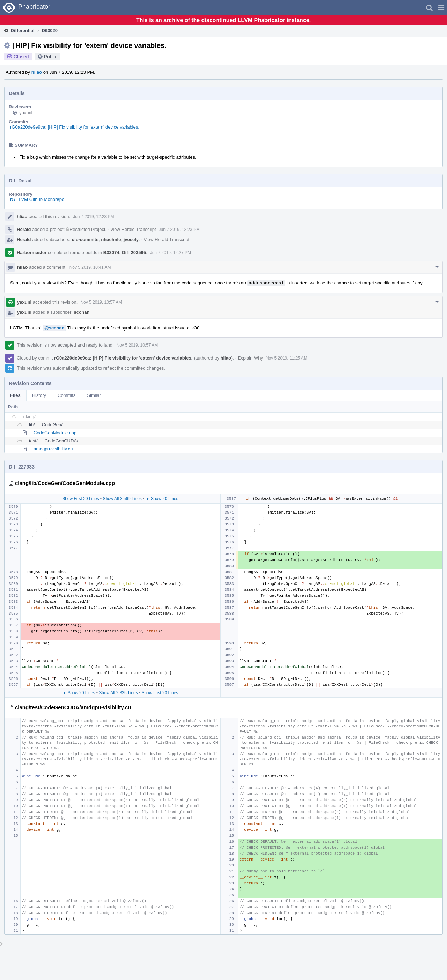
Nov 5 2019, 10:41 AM (90, 267)
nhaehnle (111, 239)
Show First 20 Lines (80, 499)
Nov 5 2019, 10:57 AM (101, 302)
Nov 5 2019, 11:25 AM (287, 358)
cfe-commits (85, 239)
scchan (82, 312)
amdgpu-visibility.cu (53, 449)
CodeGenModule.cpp (55, 433)
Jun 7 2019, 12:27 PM (171, 253)
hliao (37, 72)
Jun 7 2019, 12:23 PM (93, 217)
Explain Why (250, 358)
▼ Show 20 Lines (162, 499)
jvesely (131, 239)
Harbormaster (32, 252)
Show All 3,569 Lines (122, 499)
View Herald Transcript (133, 229)
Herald (24, 229)
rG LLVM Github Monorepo (37, 199)
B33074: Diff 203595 (125, 252)
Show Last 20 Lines (160, 693)
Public (51, 57)
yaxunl (26, 113)
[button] (441, 8)
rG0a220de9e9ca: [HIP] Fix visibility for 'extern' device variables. (75, 127)
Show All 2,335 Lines (118, 693)
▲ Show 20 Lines (79, 693)
